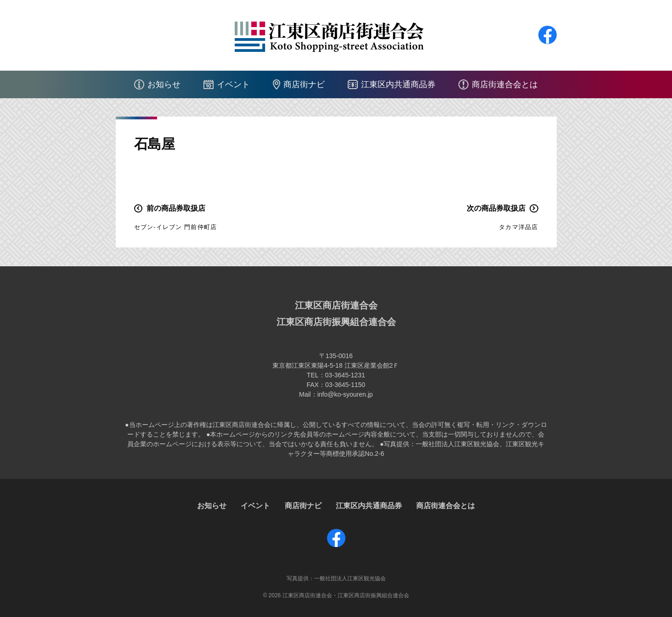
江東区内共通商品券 (398, 84)
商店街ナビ (304, 84)
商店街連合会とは (505, 84)
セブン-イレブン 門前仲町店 (176, 227)
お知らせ (164, 84)
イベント (233, 84)
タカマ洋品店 (518, 227)
